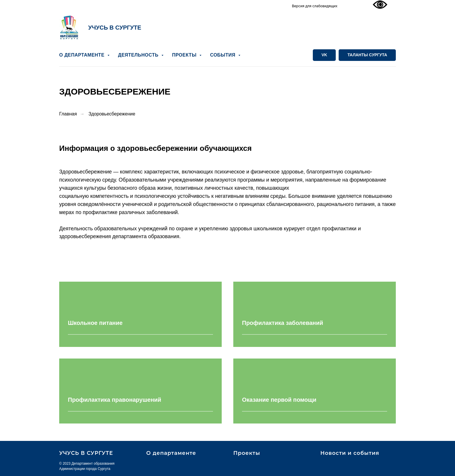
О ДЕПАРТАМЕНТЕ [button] (83, 55)
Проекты (247, 453)
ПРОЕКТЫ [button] (185, 55)
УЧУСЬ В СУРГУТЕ (115, 28)
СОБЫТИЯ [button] (223, 55)
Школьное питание (95, 323)
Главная (68, 114)
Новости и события (350, 453)
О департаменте (171, 453)
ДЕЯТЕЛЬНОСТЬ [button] (139, 55)
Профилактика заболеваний (282, 323)
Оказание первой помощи (279, 400)
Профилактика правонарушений (115, 400)
